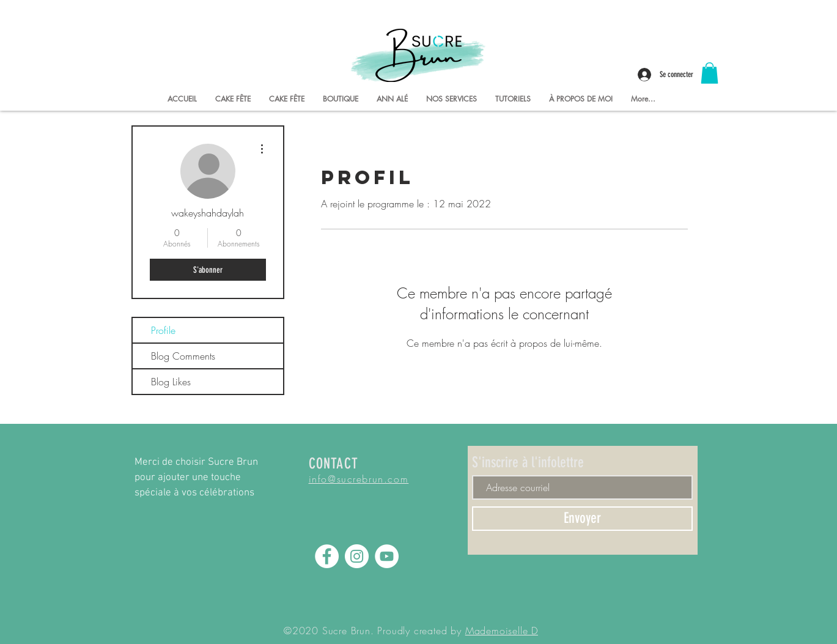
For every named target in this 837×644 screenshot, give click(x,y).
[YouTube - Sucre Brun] (387, 556)
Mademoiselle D (502, 631)
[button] (710, 73)
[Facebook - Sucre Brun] (327, 556)
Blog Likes (171, 382)
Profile (163, 330)
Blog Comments (183, 356)
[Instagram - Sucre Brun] (357, 556)
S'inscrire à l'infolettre (528, 462)
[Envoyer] (582, 519)
